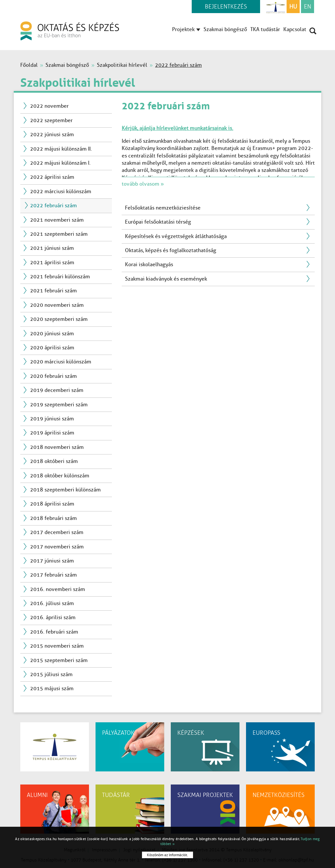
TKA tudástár (265, 29)
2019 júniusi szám (52, 419)
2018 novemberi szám (57, 447)
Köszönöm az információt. (167, 855)
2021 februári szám (53, 291)
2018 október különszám (60, 476)
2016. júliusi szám (52, 603)
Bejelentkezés (226, 7)
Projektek (186, 29)
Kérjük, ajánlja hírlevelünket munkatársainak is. (177, 128)
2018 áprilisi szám (52, 504)
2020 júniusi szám (52, 333)
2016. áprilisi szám (53, 617)
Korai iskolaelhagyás (149, 264)
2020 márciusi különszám (61, 362)
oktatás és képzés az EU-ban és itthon (70, 31)
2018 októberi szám (54, 461)
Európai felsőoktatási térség (158, 222)
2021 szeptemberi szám (59, 234)
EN (308, 7)
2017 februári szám (53, 575)
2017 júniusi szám (52, 561)
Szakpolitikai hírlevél (122, 65)
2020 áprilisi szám (52, 348)
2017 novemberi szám (57, 547)
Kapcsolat (295, 29)
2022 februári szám (53, 205)
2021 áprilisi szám (52, 262)
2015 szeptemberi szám (59, 660)
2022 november (49, 106)
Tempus (275, 7)
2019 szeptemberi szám (59, 405)
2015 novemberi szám (57, 646)
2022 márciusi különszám (61, 191)
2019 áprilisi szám (52, 433)
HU (293, 7)
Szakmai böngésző (225, 29)
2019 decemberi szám (57, 390)
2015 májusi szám (52, 688)
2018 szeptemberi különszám (65, 490)
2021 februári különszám (60, 277)
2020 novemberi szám (57, 305)
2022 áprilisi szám (52, 177)
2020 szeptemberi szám (59, 319)
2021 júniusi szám (52, 248)
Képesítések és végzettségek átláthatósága (176, 236)
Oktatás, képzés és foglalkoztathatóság (171, 250)
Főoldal (29, 65)
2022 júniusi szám (52, 134)
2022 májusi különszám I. (60, 163)
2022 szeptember (51, 120)
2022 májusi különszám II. (61, 149)
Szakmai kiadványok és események (166, 279)
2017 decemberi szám (57, 532)
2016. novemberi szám (58, 589)
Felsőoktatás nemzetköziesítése (163, 208)
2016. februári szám (54, 632)
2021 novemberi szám (57, 220)
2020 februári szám (53, 376)
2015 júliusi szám (51, 674)
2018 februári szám (53, 518)
